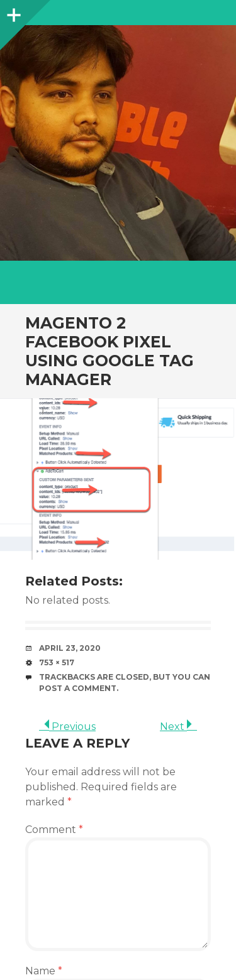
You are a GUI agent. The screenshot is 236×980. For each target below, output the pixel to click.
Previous (67, 727)
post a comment (78, 688)
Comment (54, 830)
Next (178, 727)
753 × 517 (57, 662)
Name (44, 971)
